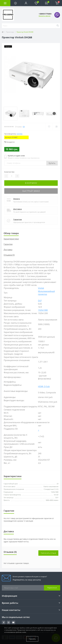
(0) (24, 127)
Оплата (17, 199)
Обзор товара (11, 233)
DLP (40, 301)
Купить (52, 163)
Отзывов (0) (9, 255)
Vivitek (20, 134)
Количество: (9, 172)
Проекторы (10, 32)
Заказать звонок (45, 16)
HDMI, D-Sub (44, 386)
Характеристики (11, 239)
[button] (26, 3)
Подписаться (52, 588)
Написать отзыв (48, 553)
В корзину (31, 183)
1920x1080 (43, 310)
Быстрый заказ (31, 191)
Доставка (17, 209)
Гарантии (18, 219)
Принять (32, 639)
